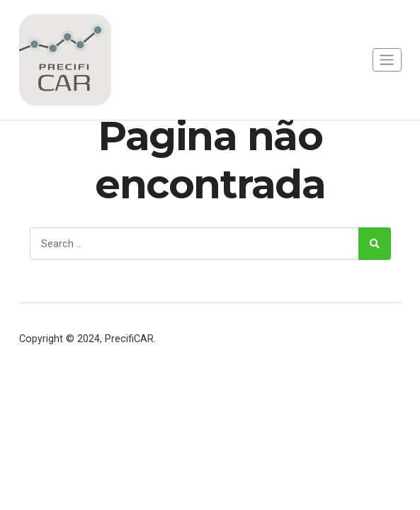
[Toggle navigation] (387, 60)
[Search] (194, 244)
